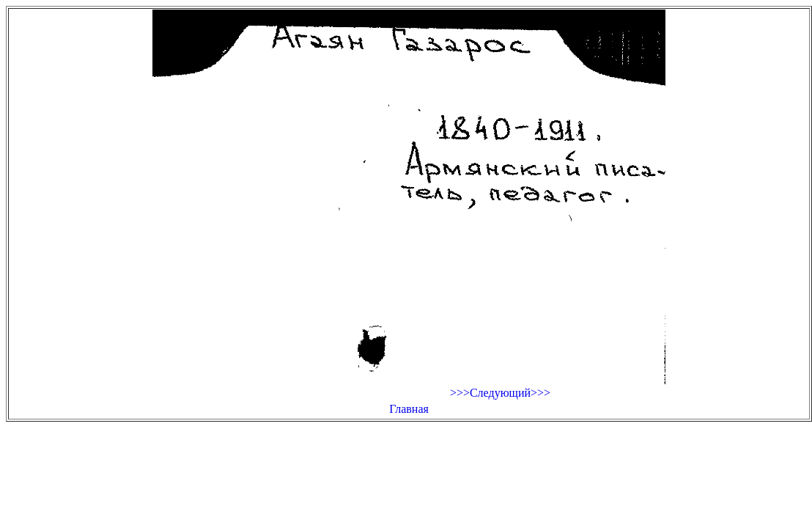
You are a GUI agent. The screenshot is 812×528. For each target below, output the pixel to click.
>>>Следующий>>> (500, 393)
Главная (409, 409)
